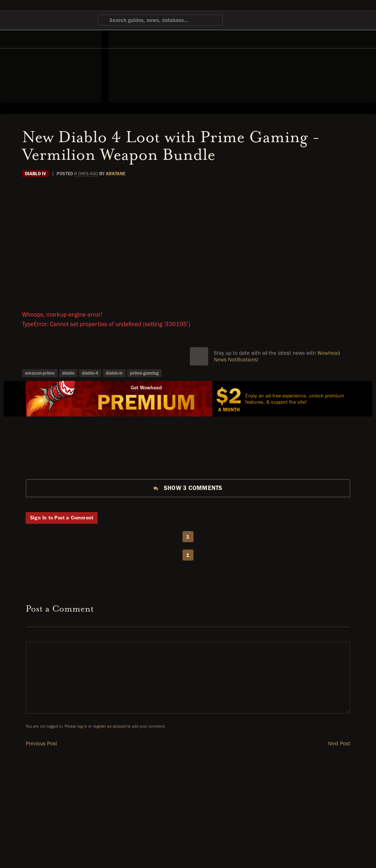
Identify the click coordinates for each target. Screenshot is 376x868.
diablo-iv (114, 373)
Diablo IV (35, 174)
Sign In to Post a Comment (62, 518)
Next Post (339, 743)
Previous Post (41, 743)
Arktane (115, 174)
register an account (110, 726)
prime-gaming (144, 373)
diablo (68, 373)
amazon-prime (40, 373)
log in (82, 726)
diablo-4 (90, 373)
